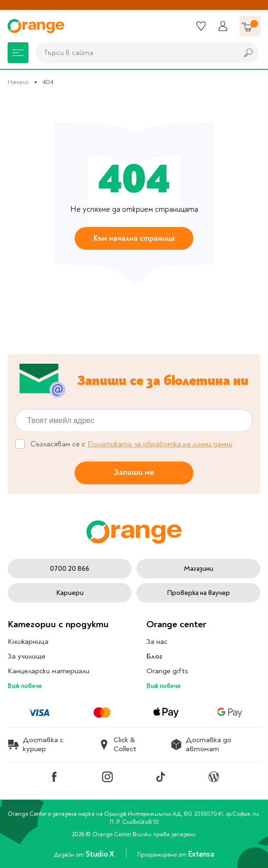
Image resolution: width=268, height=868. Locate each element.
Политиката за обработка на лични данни (160, 444)
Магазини (199, 569)
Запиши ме (134, 472)
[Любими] (201, 26)
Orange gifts (167, 671)
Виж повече (25, 686)
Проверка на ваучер (198, 593)
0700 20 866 (70, 569)
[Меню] (18, 53)
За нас (157, 642)
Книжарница (28, 642)
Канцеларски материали (48, 671)
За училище (27, 656)
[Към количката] (250, 26)
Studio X (101, 855)
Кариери (70, 593)
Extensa (201, 855)
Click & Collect (117, 745)
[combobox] (134, 53)
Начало (18, 82)
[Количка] (250, 26)
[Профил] (223, 26)
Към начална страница (134, 238)
